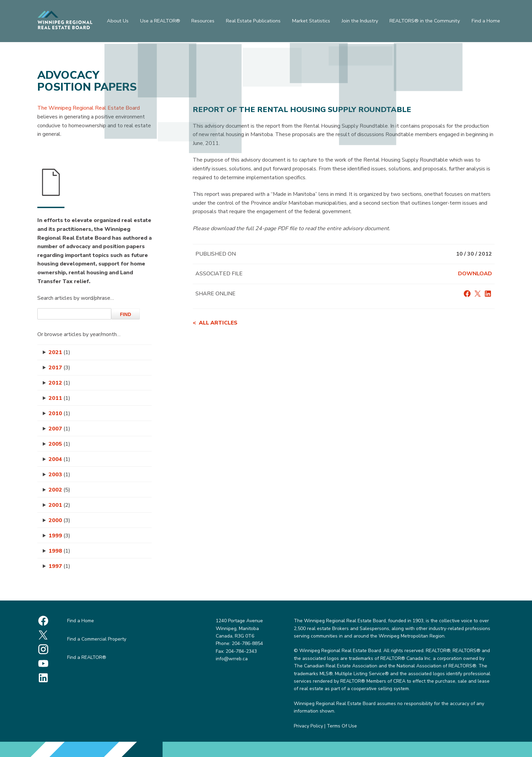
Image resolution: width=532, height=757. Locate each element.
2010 (59, 413)
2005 (59, 444)
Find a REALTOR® (87, 657)
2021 (59, 352)
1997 (59, 566)
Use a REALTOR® (159, 22)
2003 (59, 475)
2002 (59, 490)
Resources (204, 22)
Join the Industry (363, 22)
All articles (218, 323)
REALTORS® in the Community (427, 22)
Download (475, 274)
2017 (59, 368)
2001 (59, 505)
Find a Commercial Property (97, 639)
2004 (59, 459)
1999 (59, 536)
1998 (59, 551)
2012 (59, 383)
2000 (59, 520)
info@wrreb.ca (232, 659)
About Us (116, 22)
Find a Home (488, 22)
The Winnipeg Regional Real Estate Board (89, 108)
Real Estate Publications (255, 22)
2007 (59, 429)
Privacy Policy (308, 726)
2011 (59, 398)
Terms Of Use (342, 726)
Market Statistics (313, 22)
